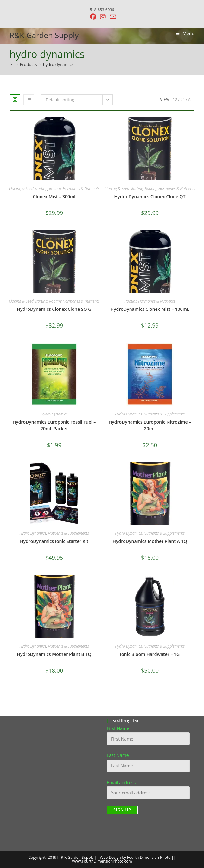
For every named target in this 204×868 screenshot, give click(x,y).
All (191, 99)
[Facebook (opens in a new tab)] (93, 17)
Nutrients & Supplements (164, 414)
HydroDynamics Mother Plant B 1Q (54, 654)
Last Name (118, 755)
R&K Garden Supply (44, 35)
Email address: (122, 783)
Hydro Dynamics (54, 414)
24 (183, 99)
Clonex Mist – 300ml (54, 196)
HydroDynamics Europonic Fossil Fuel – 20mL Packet (54, 425)
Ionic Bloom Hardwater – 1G (150, 654)
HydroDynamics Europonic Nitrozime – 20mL (150, 425)
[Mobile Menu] (183, 33)
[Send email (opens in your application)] (112, 17)
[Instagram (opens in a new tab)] (103, 17)
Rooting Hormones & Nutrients (74, 189)
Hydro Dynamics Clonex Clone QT (150, 196)
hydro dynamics (58, 64)
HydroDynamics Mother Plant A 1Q (150, 541)
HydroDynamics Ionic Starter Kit (54, 541)
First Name (118, 728)
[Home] (12, 64)
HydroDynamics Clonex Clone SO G (54, 309)
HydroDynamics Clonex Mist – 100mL (150, 309)
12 (175, 99)
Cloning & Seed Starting (28, 189)
